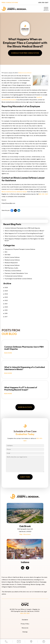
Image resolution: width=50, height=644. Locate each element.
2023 (6, 297)
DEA (6, 252)
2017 (5, 317)
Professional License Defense (14, 276)
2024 (6, 294)
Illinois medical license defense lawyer (14, 192)
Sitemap (25, 632)
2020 (6, 307)
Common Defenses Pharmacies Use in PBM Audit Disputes (22, 228)
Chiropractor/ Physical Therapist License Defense (20, 249)
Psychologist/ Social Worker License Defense (18, 279)
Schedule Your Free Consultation (25, 53)
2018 (5, 313)
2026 (6, 288)
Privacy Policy (25, 624)
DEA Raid (7, 255)
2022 (6, 300)
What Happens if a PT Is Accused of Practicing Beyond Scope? (24, 233)
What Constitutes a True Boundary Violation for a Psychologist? (24, 236)
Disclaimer (25, 620)
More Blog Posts (25, 407)
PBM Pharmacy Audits (11, 268)
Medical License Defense (25, 73)
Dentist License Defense (12, 257)
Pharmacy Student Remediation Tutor (16, 273)
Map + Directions (25, 534)
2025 (6, 291)
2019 (5, 310)
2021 (5, 304)
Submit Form (25, 477)
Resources (25, 628)
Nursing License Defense (12, 265)
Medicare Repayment (11, 263)
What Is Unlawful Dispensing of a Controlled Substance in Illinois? (24, 231)
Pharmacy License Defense (13, 271)
